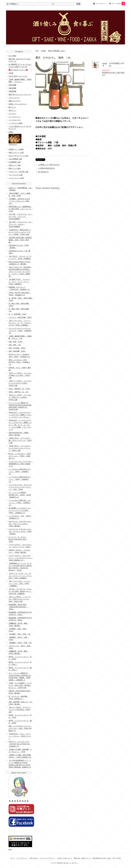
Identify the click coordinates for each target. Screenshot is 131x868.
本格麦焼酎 (12, 91)
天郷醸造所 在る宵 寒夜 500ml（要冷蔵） (19, 652)
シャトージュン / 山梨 (16, 178)
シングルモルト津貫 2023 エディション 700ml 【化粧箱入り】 (20, 503)
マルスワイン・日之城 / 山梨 (18, 172)
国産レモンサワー (15, 101)
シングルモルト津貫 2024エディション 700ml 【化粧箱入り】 (20, 479)
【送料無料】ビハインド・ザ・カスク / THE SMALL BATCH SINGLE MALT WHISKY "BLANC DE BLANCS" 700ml (20, 567)
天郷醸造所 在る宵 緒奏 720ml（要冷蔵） (19, 624)
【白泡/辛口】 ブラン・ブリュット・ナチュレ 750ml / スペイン (20, 736)
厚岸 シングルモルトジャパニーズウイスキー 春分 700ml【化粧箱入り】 (20, 728)
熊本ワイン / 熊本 (15, 168)
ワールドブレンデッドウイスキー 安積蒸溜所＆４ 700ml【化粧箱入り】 (21, 464)
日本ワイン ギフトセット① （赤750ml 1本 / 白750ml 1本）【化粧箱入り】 (20, 744)
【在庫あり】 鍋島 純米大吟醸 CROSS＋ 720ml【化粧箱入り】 (20, 756)
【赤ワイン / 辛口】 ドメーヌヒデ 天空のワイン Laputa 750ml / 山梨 (20, 397)
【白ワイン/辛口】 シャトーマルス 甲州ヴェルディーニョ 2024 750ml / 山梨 (20, 599)
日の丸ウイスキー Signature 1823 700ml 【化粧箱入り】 (20, 355)
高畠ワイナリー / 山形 (16, 152)
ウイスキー (12, 114)
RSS (114, 858)
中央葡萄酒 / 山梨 (15, 162)
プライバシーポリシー (48, 858)
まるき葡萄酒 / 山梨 (15, 159)
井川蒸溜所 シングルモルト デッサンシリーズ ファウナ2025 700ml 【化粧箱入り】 (20, 510)
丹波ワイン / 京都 (15, 165)
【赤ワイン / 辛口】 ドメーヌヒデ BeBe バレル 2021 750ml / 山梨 (20, 375)
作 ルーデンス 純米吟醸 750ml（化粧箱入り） (19, 697)
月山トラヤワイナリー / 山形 (18, 156)
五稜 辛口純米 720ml (17, 348)
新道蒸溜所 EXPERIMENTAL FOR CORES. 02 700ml (20, 619)
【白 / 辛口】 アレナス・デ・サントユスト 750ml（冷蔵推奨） (20, 257)
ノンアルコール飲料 (15, 123)
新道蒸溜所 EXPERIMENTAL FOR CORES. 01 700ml (20, 613)
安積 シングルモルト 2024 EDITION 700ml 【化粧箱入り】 (19, 362)
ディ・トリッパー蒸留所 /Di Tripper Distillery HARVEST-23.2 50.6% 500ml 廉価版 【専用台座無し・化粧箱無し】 (20, 676)
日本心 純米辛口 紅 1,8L (18, 392)
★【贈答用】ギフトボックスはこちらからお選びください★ (20, 65)
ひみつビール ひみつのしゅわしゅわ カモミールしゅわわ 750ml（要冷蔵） (20, 524)
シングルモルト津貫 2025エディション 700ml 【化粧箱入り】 (20, 471)
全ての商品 (12, 56)
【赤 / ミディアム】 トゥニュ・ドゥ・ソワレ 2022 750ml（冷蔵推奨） (20, 583)
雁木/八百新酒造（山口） (57, 51)
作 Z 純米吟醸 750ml (17, 314)
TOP (37, 51)
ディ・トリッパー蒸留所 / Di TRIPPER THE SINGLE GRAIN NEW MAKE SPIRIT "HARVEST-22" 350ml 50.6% (20, 406)
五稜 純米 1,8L (15, 345)
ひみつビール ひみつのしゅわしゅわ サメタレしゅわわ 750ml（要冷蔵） (20, 531)
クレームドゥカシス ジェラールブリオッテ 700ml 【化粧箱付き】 (20, 331)
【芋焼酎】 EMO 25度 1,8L (20, 634)
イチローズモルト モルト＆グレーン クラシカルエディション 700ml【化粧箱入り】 (21, 558)
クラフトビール (14, 98)
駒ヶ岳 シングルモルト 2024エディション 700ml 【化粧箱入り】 (20, 456)
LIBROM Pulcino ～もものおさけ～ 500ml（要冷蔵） (19, 551)
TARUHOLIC (13, 144)
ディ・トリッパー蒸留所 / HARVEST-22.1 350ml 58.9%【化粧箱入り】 (20, 495)
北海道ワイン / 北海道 (16, 149)
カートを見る (118, 4)
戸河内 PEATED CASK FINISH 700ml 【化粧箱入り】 (20, 294)
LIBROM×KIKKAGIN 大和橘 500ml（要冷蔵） (19, 434)
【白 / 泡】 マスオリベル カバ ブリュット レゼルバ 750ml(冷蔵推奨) (21, 224)
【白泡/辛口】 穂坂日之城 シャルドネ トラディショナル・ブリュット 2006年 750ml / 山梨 (20, 232)
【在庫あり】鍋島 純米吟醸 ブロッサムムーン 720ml (20, 750)
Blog (10, 849)
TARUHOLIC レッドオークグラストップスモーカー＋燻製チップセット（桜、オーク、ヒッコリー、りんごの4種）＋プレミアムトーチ (20, 425)
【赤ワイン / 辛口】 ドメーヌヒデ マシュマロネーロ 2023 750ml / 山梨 (20, 383)
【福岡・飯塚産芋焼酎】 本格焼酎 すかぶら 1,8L (20, 337)
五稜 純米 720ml (15, 342)
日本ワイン (12, 110)
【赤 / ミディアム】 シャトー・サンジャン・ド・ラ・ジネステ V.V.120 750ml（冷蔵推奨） (20, 323)
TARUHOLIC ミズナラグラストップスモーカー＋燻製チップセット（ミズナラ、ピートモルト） (20, 415)
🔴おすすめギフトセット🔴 (18, 70)
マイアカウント (101, 4)
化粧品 (11, 132)
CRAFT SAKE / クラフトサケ (18, 76)
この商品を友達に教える (46, 168)
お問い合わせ (34, 858)
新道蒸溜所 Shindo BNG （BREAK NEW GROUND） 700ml (19, 607)
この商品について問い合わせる (49, 165)
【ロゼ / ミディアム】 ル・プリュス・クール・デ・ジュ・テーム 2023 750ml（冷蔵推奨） (20, 576)
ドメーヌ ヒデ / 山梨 (16, 175)
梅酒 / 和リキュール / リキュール (20, 94)
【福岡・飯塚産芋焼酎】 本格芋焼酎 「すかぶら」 (20, 81)
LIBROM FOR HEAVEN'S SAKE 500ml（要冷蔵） (20, 692)
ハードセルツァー (15, 120)
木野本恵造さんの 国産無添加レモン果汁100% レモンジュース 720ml (21, 209)
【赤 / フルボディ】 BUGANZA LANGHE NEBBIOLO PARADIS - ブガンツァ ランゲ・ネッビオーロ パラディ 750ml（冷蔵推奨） (20, 272)
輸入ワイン (12, 107)
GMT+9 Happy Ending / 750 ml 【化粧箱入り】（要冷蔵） (19, 263)
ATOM (119, 858)
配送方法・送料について (82, 858)
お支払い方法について (65, 858)
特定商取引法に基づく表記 (102, 858)
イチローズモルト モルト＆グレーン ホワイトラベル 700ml (20, 546)
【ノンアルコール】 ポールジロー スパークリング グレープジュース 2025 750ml (20, 487)
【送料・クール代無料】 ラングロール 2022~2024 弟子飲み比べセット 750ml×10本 (20, 685)
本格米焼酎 (12, 88)
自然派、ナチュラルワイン (18, 104)
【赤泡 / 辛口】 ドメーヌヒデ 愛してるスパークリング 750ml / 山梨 (20, 440)
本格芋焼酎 (12, 85)
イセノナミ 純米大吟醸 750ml (20, 317)
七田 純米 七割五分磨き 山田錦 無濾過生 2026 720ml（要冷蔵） (20, 240)
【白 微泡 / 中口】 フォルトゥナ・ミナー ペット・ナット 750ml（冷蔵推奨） (19, 282)
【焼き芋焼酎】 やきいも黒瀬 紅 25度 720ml (20, 194)
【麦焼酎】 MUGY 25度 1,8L (20, 643)
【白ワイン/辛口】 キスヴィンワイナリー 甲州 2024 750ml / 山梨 (20, 710)
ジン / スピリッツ (15, 117)
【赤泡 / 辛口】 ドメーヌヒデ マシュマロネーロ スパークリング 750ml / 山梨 (20, 448)
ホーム (13, 858)
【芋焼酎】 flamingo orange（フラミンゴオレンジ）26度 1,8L (19, 201)
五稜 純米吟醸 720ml (17, 351)
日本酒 (43, 51)
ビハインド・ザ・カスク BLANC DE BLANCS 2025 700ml (18, 539)
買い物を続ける (43, 172)
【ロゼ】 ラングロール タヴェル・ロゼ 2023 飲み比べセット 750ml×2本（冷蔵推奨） (21, 591)
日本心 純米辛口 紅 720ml (19, 389)
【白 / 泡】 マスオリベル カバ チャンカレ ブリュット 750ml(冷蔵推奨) (21, 216)
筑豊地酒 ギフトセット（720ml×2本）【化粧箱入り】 (19, 288)
